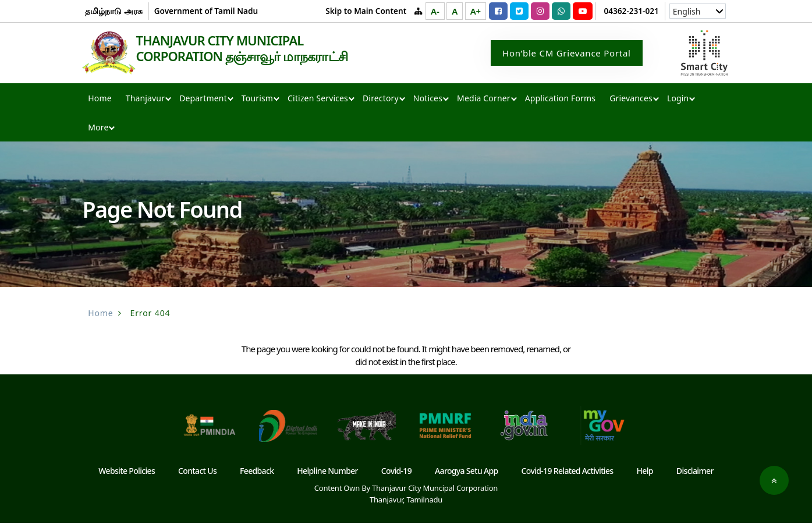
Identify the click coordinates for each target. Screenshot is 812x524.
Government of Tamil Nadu (206, 11)
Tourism (257, 99)
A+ (476, 11)
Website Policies (127, 472)
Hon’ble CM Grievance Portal (567, 54)
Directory (381, 99)
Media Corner (484, 99)
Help (645, 472)
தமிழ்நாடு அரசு (114, 11)
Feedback (257, 472)
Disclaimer (695, 472)
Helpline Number (327, 472)
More (98, 128)
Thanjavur (145, 99)
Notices (428, 99)
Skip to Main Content (366, 11)
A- (435, 11)
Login (678, 99)
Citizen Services (318, 99)
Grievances (631, 99)
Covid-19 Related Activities (568, 472)
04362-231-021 (632, 11)
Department (203, 99)
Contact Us (197, 472)
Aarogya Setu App (467, 472)
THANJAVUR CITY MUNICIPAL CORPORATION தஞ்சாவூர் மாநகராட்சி (253, 49)
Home (100, 99)
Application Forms (560, 99)
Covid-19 (396, 472)
